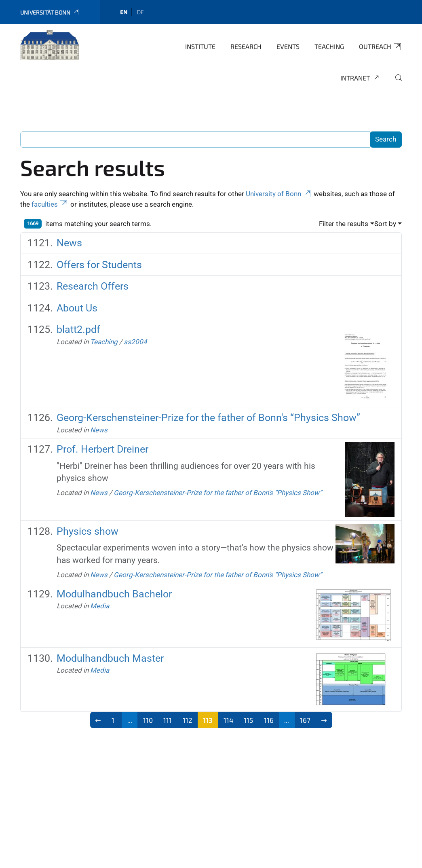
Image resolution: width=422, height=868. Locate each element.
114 (228, 720)
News (69, 243)
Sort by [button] (385, 224)
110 (148, 720)
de (140, 12)
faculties (50, 204)
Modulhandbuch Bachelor (114, 594)
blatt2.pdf (78, 329)
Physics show (88, 531)
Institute (200, 46)
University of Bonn (279, 194)
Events (288, 46)
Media (100, 606)
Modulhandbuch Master (110, 658)
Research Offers (93, 286)
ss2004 (135, 342)
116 (269, 720)
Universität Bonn (50, 12)
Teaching (329, 46)
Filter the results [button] (344, 224)
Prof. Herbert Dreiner (102, 449)
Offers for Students (99, 265)
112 (188, 720)
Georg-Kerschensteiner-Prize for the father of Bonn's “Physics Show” (208, 418)
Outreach (380, 47)
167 (305, 720)
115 (248, 720)
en (124, 12)
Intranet (360, 78)
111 (168, 720)
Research (246, 46)
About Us (77, 308)
